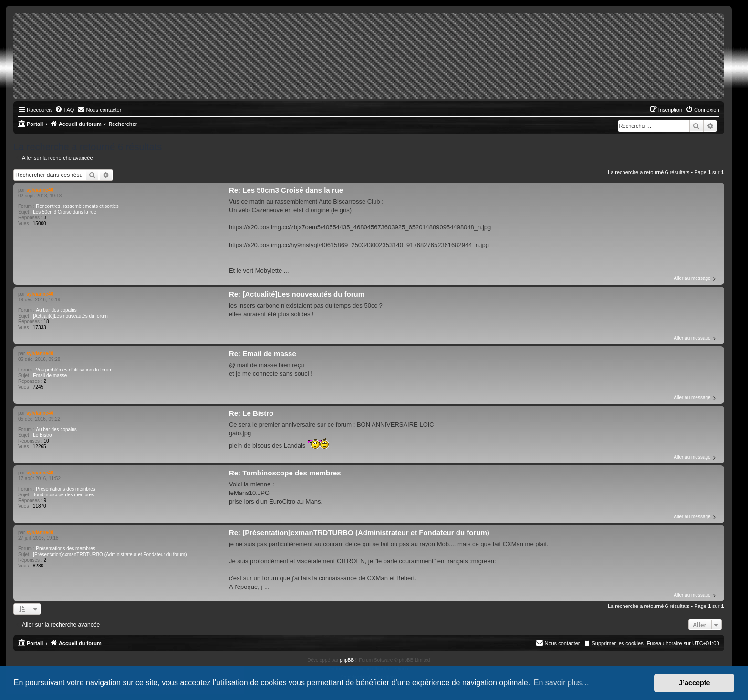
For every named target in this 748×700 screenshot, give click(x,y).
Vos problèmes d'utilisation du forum (74, 370)
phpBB (347, 660)
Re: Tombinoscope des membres (285, 473)
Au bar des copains (56, 310)
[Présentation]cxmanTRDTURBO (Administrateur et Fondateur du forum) (110, 554)
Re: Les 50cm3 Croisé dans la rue (286, 190)
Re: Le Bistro (251, 413)
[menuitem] (64, 110)
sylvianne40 (40, 190)
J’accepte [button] (695, 683)
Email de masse (50, 376)
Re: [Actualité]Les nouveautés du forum (297, 294)
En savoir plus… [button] (562, 683)
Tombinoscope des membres (63, 495)
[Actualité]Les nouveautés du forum (70, 316)
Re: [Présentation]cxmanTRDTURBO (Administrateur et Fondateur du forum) (359, 532)
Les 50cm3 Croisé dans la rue (65, 212)
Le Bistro (42, 435)
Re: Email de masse (263, 354)
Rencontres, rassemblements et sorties (77, 206)
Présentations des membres (66, 489)
